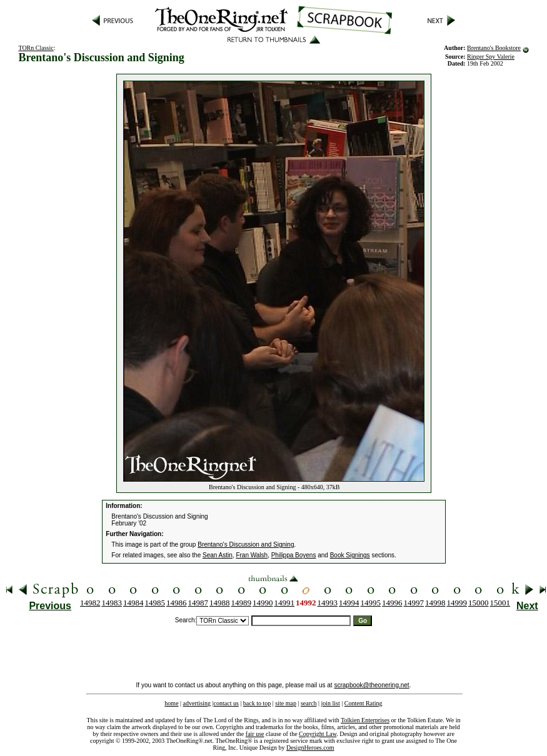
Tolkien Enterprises (365, 720)
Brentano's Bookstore (494, 48)
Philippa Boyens (294, 555)
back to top (257, 703)
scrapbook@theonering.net (371, 685)
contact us (226, 703)
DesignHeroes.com (310, 748)
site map (286, 703)
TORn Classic (36, 48)
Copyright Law (318, 734)
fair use (255, 734)
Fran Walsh (252, 555)
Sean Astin (218, 555)
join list (330, 703)
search (309, 703)
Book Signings (350, 555)
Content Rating (364, 703)
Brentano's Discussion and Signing (246, 545)
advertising (197, 703)
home (171, 703)
